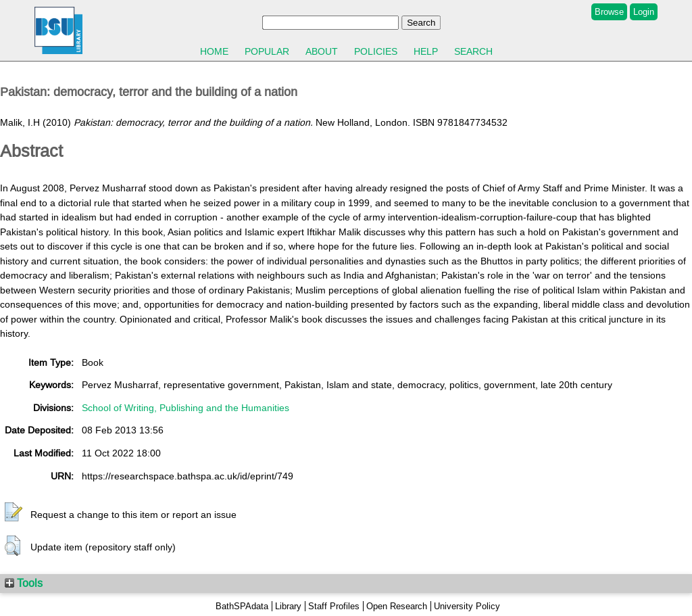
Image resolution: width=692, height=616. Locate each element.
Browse (609, 12)
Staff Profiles (334, 606)
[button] (14, 513)
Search (473, 51)
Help (426, 51)
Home (214, 51)
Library (288, 606)
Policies (376, 51)
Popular (267, 51)
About (322, 51)
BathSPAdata (242, 606)
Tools (24, 583)
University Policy (467, 606)
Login (644, 12)
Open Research (397, 606)
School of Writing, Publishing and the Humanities (186, 408)
